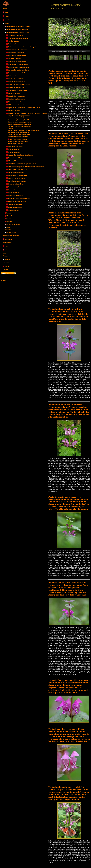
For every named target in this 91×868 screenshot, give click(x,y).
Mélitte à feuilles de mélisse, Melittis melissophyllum (24, 130)
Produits (7, 260)
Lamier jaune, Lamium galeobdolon (19, 120)
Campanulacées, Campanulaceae (18, 64)
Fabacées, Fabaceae (14, 93)
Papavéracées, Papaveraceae (17, 181)
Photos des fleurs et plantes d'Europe (18, 32)
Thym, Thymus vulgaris (15, 144)
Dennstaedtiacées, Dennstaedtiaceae (19, 85)
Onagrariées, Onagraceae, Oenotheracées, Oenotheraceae (26, 167)
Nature (7, 24)
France (7, 16)
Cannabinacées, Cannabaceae (17, 61)
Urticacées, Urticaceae (15, 207)
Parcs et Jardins (11, 232)
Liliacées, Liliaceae (14, 152)
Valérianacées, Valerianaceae (17, 201)
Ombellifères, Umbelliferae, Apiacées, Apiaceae (23, 164)
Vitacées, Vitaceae (14, 210)
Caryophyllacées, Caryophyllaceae (19, 70)
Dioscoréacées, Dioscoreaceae (17, 82)
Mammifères (10, 216)
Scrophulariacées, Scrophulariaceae (19, 198)
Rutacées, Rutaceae (14, 193)
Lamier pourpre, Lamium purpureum (20, 122)
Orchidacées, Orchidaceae (16, 172)
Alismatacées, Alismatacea (16, 35)
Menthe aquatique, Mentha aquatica (19, 132)
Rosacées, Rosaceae (14, 190)
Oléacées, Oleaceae (14, 161)
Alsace (7, 12)
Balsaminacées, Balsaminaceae (18, 50)
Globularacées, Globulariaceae (18, 105)
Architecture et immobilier (11, 236)
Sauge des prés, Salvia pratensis (18, 142)
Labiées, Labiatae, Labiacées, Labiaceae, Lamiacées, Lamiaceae (28, 113)
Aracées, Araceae (13, 41)
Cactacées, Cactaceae (15, 58)
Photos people (7, 242)
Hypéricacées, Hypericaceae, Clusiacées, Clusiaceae (24, 108)
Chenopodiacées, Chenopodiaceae (19, 67)
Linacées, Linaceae (14, 149)
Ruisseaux (8, 230)
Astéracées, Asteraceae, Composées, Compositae (23, 47)
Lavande (11, 128)
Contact (5, 270)
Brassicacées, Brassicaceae (16, 53)
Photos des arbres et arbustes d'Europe (18, 27)
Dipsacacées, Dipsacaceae (16, 87)
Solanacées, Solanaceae (15, 204)
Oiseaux (9, 219)
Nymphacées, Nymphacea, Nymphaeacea (21, 155)
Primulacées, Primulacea (16, 184)
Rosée (8, 227)
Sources (7, 266)
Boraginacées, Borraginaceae (17, 56)
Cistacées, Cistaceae (14, 76)
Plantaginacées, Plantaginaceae (18, 175)
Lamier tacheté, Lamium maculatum (21, 124)
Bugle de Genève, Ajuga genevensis (19, 116)
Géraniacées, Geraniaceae (16, 102)
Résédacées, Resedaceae (15, 196)
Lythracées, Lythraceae (15, 146)
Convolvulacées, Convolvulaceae (18, 73)
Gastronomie (9, 239)
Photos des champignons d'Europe (17, 29)
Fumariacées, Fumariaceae (16, 96)
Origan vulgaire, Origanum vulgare (19, 134)
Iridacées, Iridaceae (14, 111)
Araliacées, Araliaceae (15, 44)
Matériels (6, 263)
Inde (6, 250)
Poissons (9, 222)
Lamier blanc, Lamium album (17, 118)
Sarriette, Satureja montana (18, 139)
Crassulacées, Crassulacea (16, 79)
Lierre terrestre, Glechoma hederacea (20, 126)
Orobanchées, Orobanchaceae (17, 170)
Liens (5, 253)
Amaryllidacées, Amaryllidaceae (18, 38)
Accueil (5, 9)
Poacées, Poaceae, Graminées (17, 178)
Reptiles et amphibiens (13, 225)
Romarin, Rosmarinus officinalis (18, 137)
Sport (6, 246)
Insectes (9, 213)
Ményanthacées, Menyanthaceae (18, 158)
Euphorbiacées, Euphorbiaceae (18, 90)
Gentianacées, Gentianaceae (17, 99)
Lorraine (7, 20)
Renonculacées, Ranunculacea (17, 187)
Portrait (5, 256)
